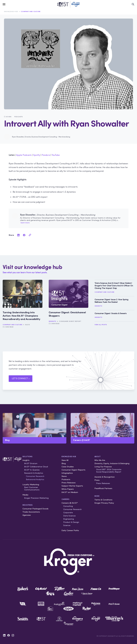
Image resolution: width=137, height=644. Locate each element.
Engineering (69, 519)
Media (25, 495)
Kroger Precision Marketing (36, 498)
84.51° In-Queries (32, 470)
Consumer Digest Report (70, 321)
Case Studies (68, 467)
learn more (25, 223)
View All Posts (101, 325)
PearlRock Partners (103, 488)
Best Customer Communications (32, 489)
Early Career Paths (70, 530)
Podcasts (66, 479)
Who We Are (100, 460)
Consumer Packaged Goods (35, 509)
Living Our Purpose (103, 467)
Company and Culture (31, 11)
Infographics (67, 473)
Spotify (37, 155)
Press (97, 480)
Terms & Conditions (103, 500)
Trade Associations (31, 512)
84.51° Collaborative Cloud (36, 467)
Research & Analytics (34, 473)
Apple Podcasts (24, 155)
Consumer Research (35, 476)
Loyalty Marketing (31, 484)
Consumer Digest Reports (73, 470)
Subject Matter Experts (72, 486)
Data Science (69, 516)
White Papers (68, 489)
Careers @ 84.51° (70, 503)
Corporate (68, 513)
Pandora (46, 155)
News (64, 476)
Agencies (27, 515)
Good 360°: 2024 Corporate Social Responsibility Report (109, 471)
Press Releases (69, 483)
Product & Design (71, 522)
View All (65, 460)
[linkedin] (18, 235)
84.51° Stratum (31, 463)
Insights (52, 321)
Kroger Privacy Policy (104, 503)
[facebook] (24, 235)
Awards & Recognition (105, 477)
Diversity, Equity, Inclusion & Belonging (112, 463)
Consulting (68, 506)
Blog (27, 325)
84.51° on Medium (70, 492)
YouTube (56, 155)
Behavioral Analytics (35, 479)
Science (67, 525)
